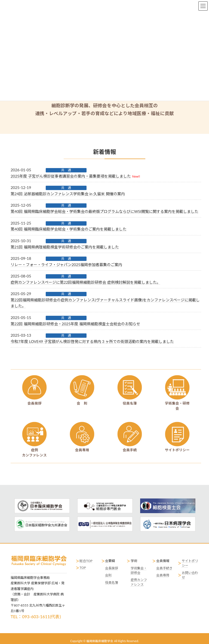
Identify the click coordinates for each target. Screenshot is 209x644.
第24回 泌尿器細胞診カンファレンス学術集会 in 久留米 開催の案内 (68, 194)
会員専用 (163, 575)
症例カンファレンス (139, 582)
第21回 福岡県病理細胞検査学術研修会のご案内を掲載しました (65, 247)
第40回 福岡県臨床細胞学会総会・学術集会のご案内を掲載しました (69, 229)
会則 (108, 575)
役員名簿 (112, 583)
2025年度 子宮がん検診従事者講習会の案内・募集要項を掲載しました (71, 176)
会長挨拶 (112, 568)
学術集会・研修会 (139, 570)
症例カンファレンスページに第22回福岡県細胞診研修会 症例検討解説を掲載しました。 (86, 282)
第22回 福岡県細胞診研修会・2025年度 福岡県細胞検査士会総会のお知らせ (75, 324)
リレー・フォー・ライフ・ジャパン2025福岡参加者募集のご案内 (66, 265)
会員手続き (164, 568)
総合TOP (86, 561)
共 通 (66, 170)
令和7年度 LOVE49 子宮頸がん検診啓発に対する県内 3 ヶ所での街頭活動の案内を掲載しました (92, 341)
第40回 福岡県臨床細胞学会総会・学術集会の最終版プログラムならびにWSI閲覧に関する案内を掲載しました (104, 211)
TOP (83, 568)
